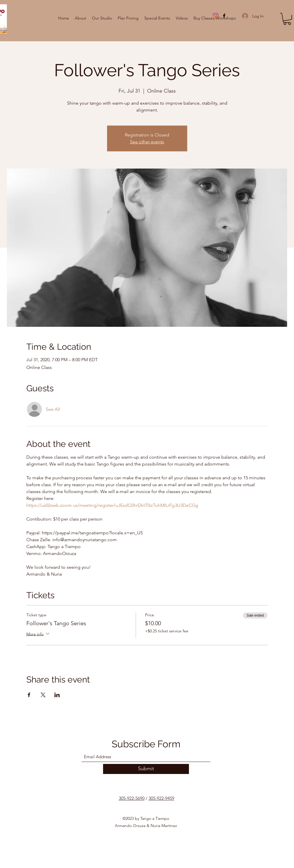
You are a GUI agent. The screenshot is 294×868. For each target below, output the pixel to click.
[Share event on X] (43, 695)
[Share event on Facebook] (29, 695)
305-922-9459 (161, 798)
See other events (147, 142)
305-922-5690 (132, 798)
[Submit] (146, 769)
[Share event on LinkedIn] (57, 695)
